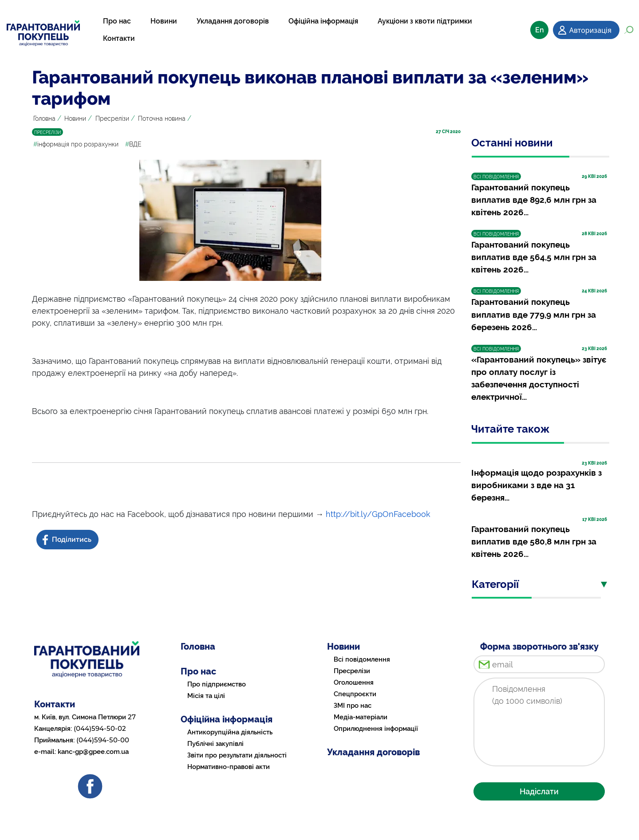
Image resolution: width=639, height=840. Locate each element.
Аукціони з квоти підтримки (425, 21)
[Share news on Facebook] (68, 540)
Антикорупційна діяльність (230, 732)
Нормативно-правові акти (229, 767)
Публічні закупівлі (215, 744)
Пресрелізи (112, 118)
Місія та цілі (206, 696)
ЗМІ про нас (353, 706)
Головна (44, 118)
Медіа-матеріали (361, 717)
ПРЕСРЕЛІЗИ (47, 132)
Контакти (119, 38)
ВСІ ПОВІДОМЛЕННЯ (496, 177)
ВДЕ (133, 144)
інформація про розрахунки (76, 144)
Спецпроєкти (355, 694)
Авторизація (590, 30)
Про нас (117, 21)
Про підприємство (217, 684)
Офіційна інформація (323, 21)
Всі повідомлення (362, 659)
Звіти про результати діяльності (237, 755)
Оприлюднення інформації (376, 729)
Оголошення (354, 682)
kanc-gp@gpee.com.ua (93, 752)
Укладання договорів (233, 21)
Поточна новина (162, 118)
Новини (164, 21)
